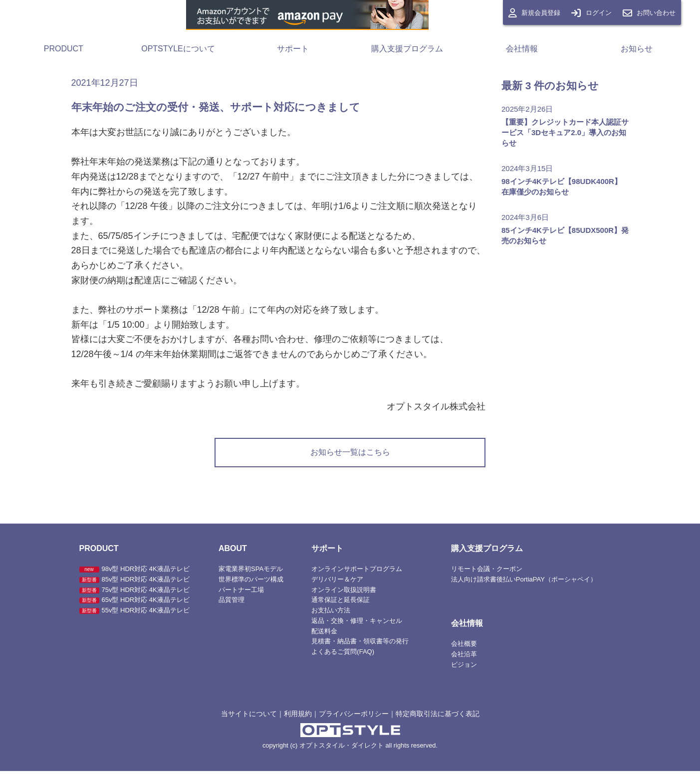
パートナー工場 (241, 593)
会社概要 (464, 647)
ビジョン (464, 668)
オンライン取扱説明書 (344, 593)
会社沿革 (464, 658)
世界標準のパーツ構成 (251, 582)
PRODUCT (64, 49)
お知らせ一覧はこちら (350, 454)
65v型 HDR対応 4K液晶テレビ (134, 603)
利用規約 (298, 717)
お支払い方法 (331, 614)
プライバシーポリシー (354, 717)
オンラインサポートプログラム (357, 572)
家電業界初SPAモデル (251, 572)
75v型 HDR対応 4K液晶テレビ (134, 593)
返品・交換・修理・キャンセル (357, 624)
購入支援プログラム (407, 49)
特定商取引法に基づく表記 (438, 717)
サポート (293, 49)
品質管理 (232, 603)
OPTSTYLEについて (178, 49)
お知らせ (637, 49)
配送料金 (324, 634)
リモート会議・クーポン (487, 572)
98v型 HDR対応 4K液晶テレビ (134, 572)
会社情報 (522, 49)
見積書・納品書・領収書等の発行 (360, 645)
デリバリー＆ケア (337, 582)
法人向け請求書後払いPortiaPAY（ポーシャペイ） (524, 582)
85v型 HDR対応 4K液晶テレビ (134, 582)
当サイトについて (249, 717)
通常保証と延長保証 (341, 603)
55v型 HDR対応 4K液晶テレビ (134, 614)
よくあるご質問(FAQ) (343, 655)
